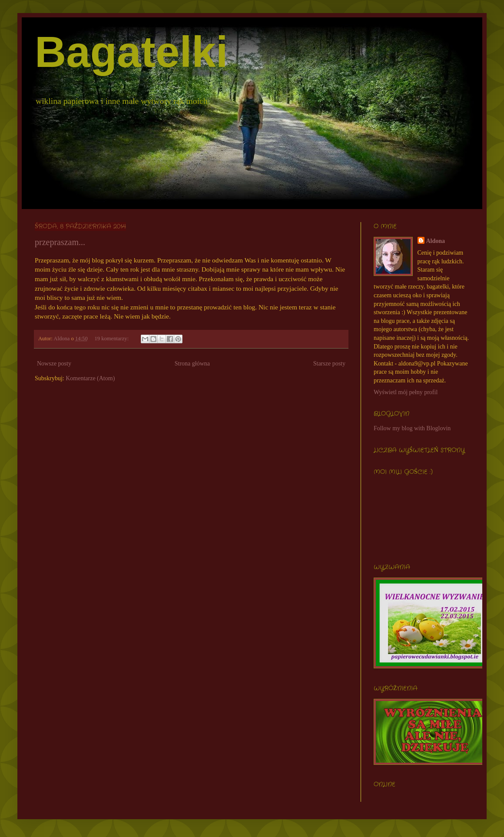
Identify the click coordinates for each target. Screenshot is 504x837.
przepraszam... (60, 242)
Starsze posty (329, 364)
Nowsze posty (54, 364)
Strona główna (192, 364)
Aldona (436, 241)
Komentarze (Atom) (90, 378)
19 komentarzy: (112, 339)
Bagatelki (131, 52)
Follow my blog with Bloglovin (412, 428)
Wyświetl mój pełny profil (406, 392)
